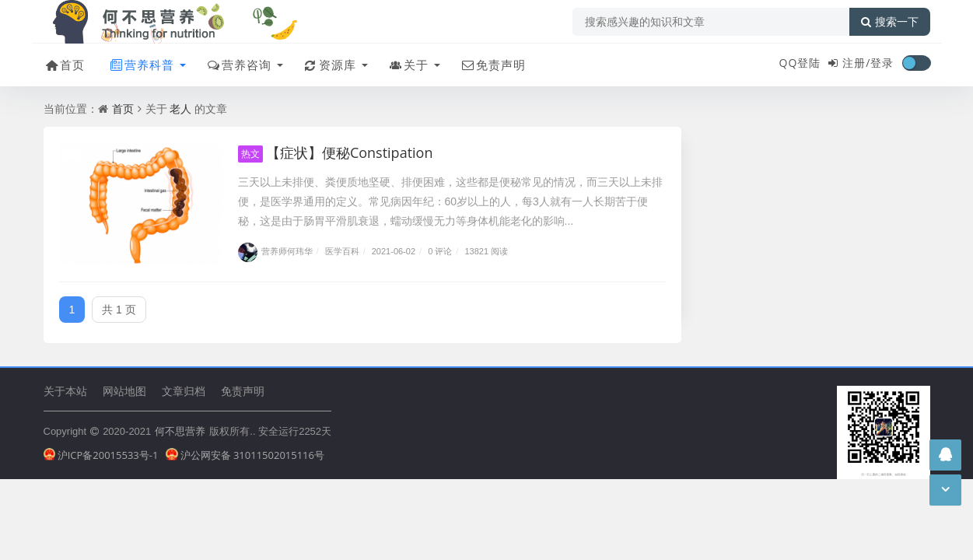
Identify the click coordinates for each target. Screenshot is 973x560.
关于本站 (65, 391)
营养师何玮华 (275, 251)
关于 (408, 65)
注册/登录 (868, 63)
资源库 (329, 65)
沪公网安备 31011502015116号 (245, 455)
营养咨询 (238, 65)
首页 (64, 65)
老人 (180, 108)
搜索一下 (890, 22)
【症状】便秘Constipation (336, 152)
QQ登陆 (800, 63)
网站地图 (124, 391)
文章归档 (184, 391)
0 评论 (440, 251)
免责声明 (493, 65)
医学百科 (342, 251)
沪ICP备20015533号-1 (101, 455)
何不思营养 (180, 431)
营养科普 (141, 65)
